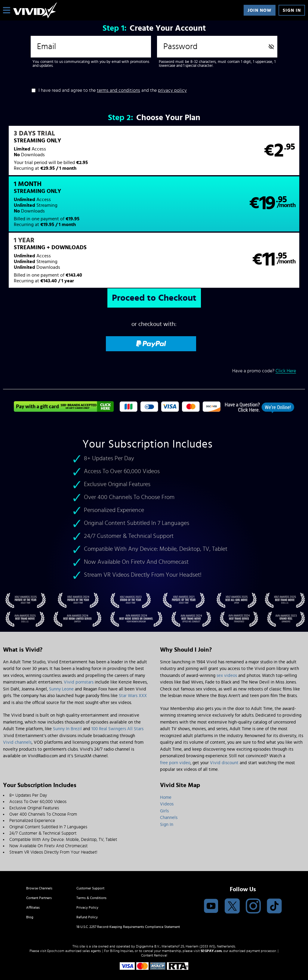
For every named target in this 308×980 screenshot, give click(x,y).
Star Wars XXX (133, 675)
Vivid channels (17, 722)
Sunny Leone (61, 668)
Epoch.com (56, 930)
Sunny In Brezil (67, 708)
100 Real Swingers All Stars (117, 708)
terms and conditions (119, 90)
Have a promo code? (264, 324)
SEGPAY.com (211, 930)
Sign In (292, 10)
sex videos (227, 655)
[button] (78, 154)
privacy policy (172, 90)
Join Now (260, 10)
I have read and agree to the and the (113, 90)
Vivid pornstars (79, 661)
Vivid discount (224, 742)
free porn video (175, 742)
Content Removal (154, 935)
